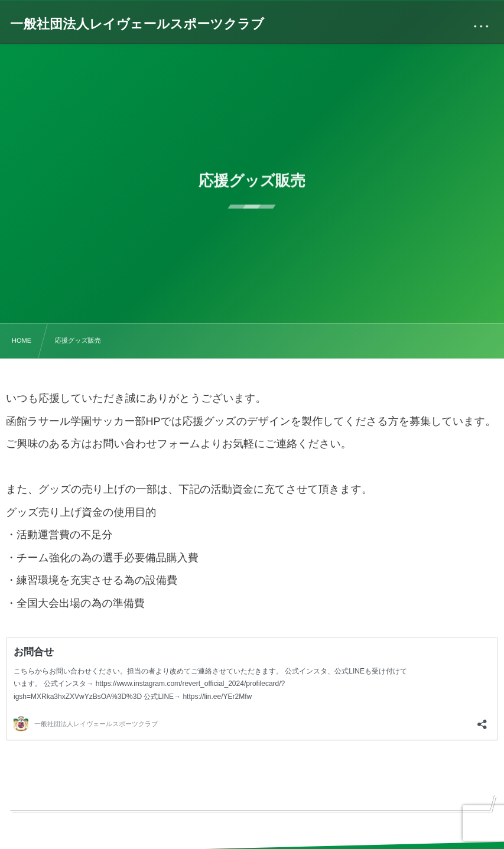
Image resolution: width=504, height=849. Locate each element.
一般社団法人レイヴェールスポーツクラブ (137, 24)
